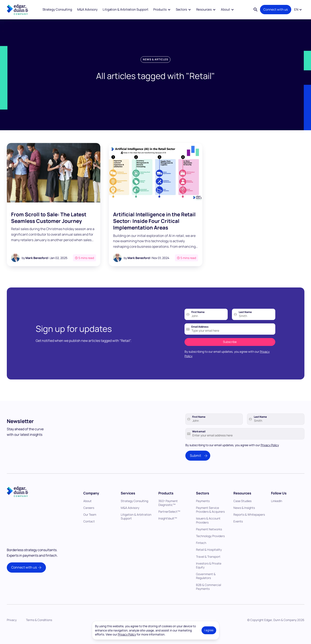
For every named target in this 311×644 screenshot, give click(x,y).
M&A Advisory (87, 9)
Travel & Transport (208, 566)
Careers (89, 517)
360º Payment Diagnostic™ (168, 513)
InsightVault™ (168, 528)
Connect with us (276, 9)
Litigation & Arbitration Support (126, 9)
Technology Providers (210, 546)
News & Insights (244, 517)
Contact (89, 531)
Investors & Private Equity (209, 575)
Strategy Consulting (57, 9)
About (87, 511)
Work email (199, 441)
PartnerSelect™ (169, 521)
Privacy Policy (270, 455)
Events (238, 531)
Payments (203, 511)
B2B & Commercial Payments (209, 596)
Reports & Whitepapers (249, 524)
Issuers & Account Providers (208, 530)
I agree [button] (209, 630)
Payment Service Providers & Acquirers (210, 519)
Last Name (245, 322)
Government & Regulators (206, 586)
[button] (162, 10)
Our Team (90, 524)
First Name (198, 322)
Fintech (201, 553)
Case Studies (242, 511)
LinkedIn (277, 511)
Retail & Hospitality (209, 559)
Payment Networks (209, 539)
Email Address (200, 337)
